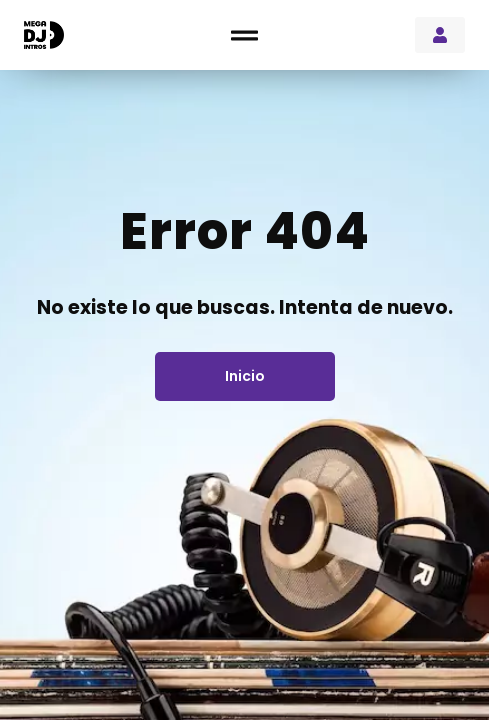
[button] (244, 35)
